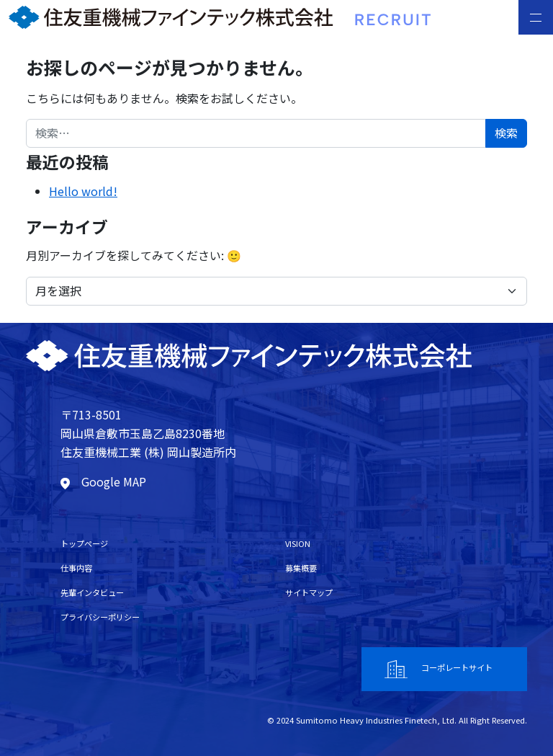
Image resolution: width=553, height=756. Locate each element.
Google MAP (103, 481)
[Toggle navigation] (536, 17)
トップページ (84, 543)
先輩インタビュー (92, 592)
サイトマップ (309, 592)
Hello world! (83, 191)
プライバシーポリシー (100, 617)
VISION (298, 543)
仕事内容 (76, 568)
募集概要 (301, 568)
